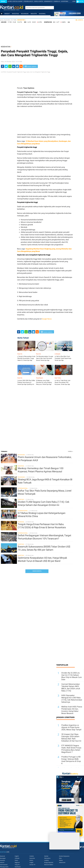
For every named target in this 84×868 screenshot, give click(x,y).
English (17, 856)
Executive (32, 858)
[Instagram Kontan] (83, 847)
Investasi (15, 14)
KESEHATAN (6, 47)
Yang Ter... (18, 865)
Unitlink (46, 860)
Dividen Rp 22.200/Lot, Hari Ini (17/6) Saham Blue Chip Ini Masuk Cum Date (72, 676)
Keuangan (25, 14)
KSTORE (10, 1)
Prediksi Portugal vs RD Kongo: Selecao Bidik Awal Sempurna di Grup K (71, 760)
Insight (31, 862)
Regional (17, 862)
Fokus (16, 860)
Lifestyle (32, 17)
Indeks (70, 451)
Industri (34, 14)
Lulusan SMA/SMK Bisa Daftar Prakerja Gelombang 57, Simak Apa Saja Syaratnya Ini (26, 382)
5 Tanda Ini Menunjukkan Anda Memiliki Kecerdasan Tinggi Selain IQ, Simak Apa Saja (26, 358)
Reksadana (47, 858)
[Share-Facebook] (3, 66)
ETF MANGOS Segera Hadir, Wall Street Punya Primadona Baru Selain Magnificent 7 (71, 749)
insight (7, 14)
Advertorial (62, 862)
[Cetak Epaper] (67, 16)
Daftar (81, 1)
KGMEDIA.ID (57, 1)
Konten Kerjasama (64, 856)
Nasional (42, 14)
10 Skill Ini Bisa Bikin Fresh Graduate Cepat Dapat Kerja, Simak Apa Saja (63, 358)
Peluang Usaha (4, 867)
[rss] (21, 66)
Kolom (31, 860)
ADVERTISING (65, 1)
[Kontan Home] (2, 14)
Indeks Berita (37, 571)
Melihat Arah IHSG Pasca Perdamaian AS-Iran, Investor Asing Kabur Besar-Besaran (72, 710)
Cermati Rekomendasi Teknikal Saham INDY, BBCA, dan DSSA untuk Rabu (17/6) (71, 687)
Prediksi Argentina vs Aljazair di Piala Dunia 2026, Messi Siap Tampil (71, 727)
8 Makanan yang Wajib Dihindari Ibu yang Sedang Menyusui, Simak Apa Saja (44, 382)
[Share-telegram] (17, 66)
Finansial (21, 522)
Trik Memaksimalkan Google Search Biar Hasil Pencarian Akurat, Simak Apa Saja (45, 358)
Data (40, 17)
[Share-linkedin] (14, 66)
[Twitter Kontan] (81, 847)
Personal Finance (20, 17)
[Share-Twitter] (6, 66)
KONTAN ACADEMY (18, 1)
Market (46, 856)
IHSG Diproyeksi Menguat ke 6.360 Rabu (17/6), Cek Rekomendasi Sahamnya (72, 699)
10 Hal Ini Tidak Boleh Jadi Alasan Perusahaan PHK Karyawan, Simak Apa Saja (62, 382)
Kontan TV (32, 865)
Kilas (60, 858)
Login (74, 1)
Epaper (3, 1)
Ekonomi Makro (49, 865)
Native (61, 860)
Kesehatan (18, 867)
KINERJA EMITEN (39, 1)
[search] (39, 7)
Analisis (32, 856)
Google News (47, 319)
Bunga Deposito (49, 862)
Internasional (6, 17)
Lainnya (79, 20)
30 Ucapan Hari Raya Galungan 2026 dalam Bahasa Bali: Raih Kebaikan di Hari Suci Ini (71, 738)
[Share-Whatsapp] (10, 66)
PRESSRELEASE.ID (28, 1)
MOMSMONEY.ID (48, 1)
